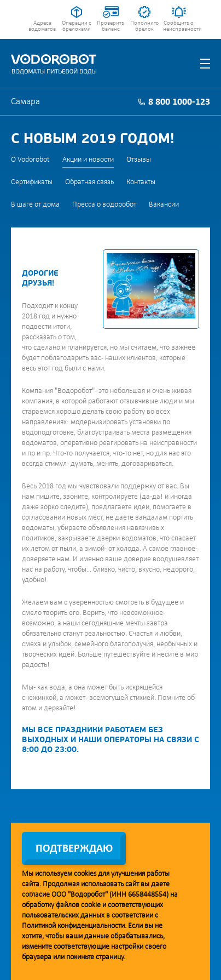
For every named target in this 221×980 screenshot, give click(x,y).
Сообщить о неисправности (179, 26)
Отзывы (139, 160)
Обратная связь (89, 182)
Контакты (141, 182)
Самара (25, 102)
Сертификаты (32, 182)
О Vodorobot (30, 160)
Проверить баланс (111, 26)
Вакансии (164, 205)
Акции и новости (88, 160)
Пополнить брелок (144, 26)
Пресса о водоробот (104, 205)
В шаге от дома (35, 205)
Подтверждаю (74, 849)
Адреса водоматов (42, 26)
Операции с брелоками (77, 26)
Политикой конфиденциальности (73, 926)
